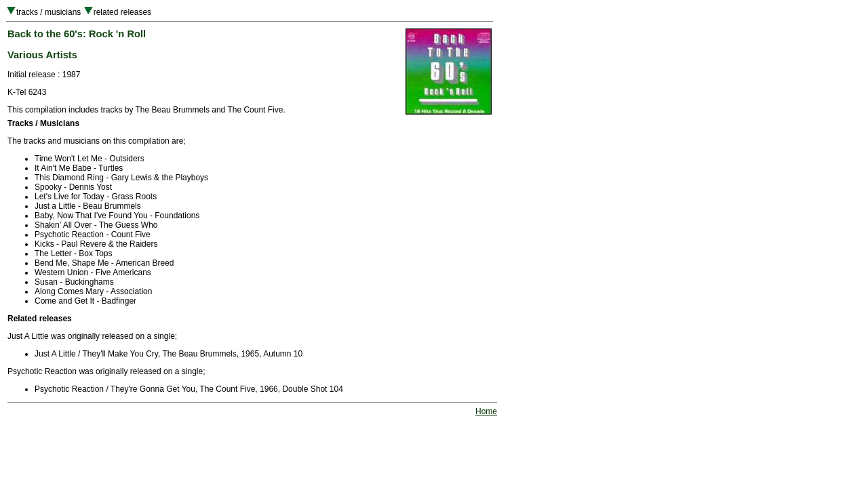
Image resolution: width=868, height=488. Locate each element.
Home (486, 411)
